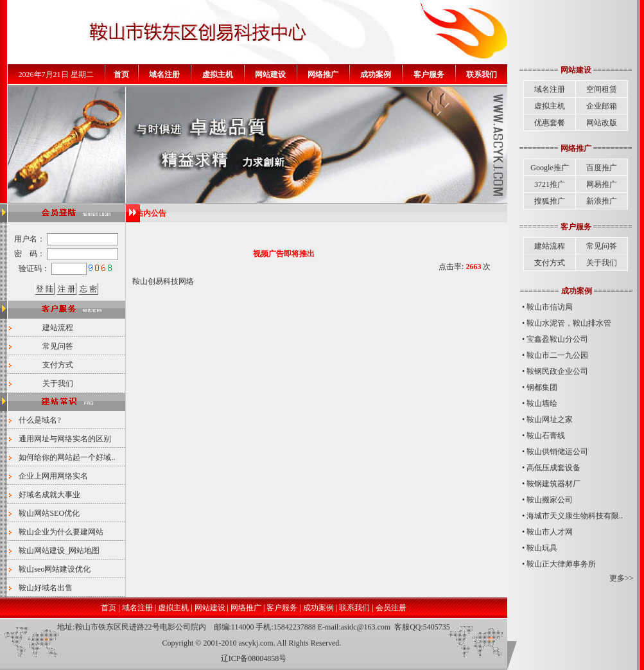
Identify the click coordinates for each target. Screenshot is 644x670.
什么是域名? (39, 420)
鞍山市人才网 (550, 532)
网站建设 (210, 608)
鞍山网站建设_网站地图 (59, 551)
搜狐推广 (550, 201)
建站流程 (58, 328)
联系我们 (354, 608)
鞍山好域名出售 (46, 588)
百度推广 (602, 168)
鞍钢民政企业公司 (557, 371)
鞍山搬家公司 (550, 500)
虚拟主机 (550, 106)
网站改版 (602, 123)
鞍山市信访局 (550, 307)
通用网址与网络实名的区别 (65, 439)
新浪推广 (602, 201)
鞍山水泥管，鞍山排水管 (569, 323)
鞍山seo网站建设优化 (55, 569)
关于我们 (58, 383)
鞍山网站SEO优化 (49, 513)
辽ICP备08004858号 (254, 658)
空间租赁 (602, 89)
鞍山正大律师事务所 (561, 564)
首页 (109, 608)
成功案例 (318, 608)
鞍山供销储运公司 (557, 452)
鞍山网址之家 (550, 419)
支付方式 (58, 365)
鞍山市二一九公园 (557, 355)
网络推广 (246, 608)
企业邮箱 (602, 106)
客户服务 (282, 608)
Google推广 (549, 168)
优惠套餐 (550, 123)
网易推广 (602, 184)
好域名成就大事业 (49, 495)
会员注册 (391, 608)
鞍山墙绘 (542, 403)
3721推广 (550, 184)
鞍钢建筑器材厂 (553, 484)
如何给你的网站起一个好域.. (67, 457)
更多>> (622, 578)
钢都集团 (542, 387)
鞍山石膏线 (546, 436)
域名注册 (550, 89)
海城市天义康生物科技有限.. (575, 516)
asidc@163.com (366, 627)
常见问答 (58, 346)
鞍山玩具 (542, 548)
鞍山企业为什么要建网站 (61, 532)
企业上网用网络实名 (53, 476)
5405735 (437, 627)
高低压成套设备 (553, 468)
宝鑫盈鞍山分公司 (557, 339)
